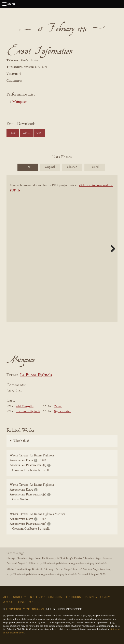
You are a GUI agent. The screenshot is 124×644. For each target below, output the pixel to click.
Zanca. (58, 406)
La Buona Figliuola (36, 375)
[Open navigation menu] (4, 4)
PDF (28, 167)
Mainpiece (20, 102)
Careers (73, 597)
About (9, 602)
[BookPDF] (62, 255)
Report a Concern (46, 597)
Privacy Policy (97, 597)
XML (26, 133)
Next (111, 249)
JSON (13, 133)
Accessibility (15, 597)
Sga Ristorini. (63, 411)
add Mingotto (25, 406)
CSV (39, 133)
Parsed (95, 167)
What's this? (21, 441)
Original (50, 167)
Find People (28, 602)
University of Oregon (25, 609)
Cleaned (72, 167)
